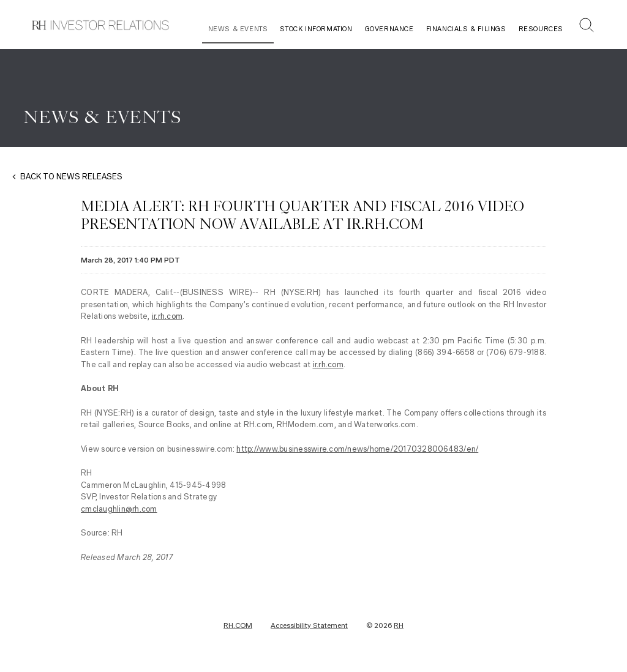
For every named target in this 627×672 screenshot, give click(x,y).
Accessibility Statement (309, 625)
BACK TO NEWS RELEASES (71, 177)
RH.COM (238, 625)
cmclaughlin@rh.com (119, 509)
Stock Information (316, 29)
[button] (587, 27)
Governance (389, 29)
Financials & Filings (466, 29)
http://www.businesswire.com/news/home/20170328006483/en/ (357, 449)
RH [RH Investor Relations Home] (399, 625)
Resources (541, 29)
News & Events (238, 29)
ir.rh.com (167, 316)
